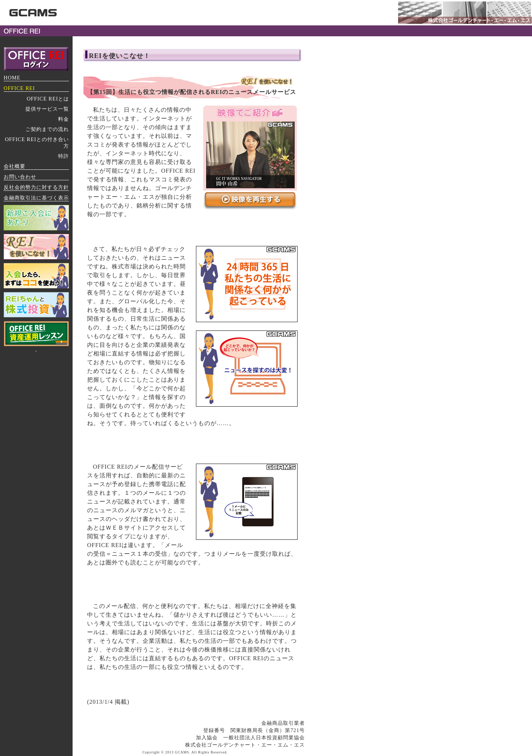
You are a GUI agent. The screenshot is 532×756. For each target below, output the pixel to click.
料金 (64, 119)
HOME (12, 78)
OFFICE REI (19, 88)
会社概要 (15, 166)
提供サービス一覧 (47, 109)
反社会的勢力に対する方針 (36, 187)
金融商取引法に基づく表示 (36, 198)
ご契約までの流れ (47, 129)
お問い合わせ (20, 177)
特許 (64, 156)
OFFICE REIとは (48, 99)
